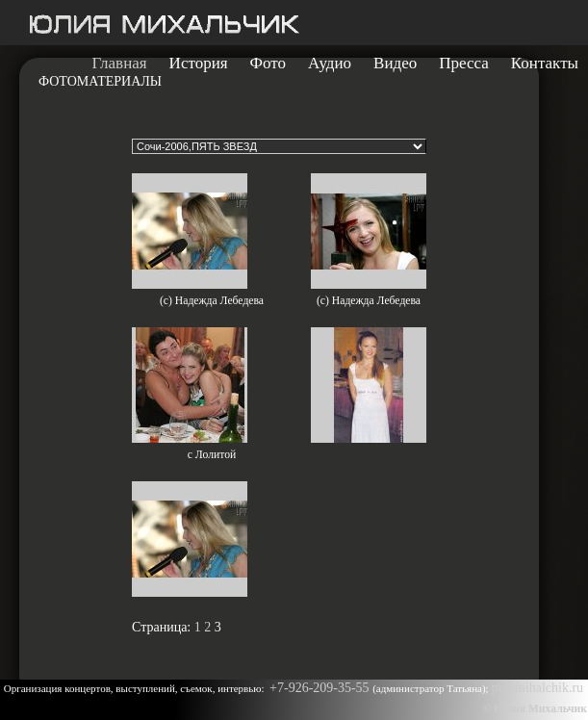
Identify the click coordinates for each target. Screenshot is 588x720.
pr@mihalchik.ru (537, 688)
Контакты (545, 64)
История (199, 64)
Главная (120, 64)
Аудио (330, 64)
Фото (268, 64)
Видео (395, 64)
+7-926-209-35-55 (321, 688)
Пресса (464, 64)
